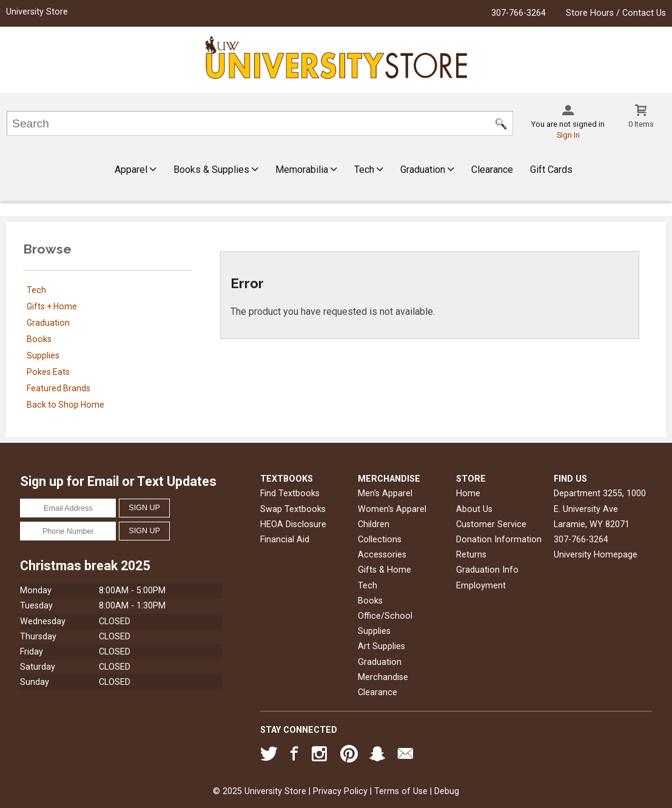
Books (39, 339)
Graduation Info (487, 570)
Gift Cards (551, 170)
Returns (471, 555)
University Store (37, 12)
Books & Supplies (216, 170)
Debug (447, 791)
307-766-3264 (519, 13)
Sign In (568, 135)
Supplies (43, 355)
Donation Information (499, 540)
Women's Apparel (392, 509)
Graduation (427, 170)
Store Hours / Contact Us (616, 13)
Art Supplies (381, 646)
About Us (474, 509)
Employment (481, 586)
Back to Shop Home (66, 405)
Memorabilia (306, 170)
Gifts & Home (385, 570)
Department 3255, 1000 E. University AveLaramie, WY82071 (600, 509)
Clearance (492, 170)
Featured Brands (59, 388)
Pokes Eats (48, 372)
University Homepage (596, 555)
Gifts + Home (52, 306)
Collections (380, 540)
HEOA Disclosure (293, 524)
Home (468, 493)
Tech (369, 170)
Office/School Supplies (385, 624)
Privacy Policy (340, 791)
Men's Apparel (385, 493)
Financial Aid (285, 540)
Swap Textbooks (293, 509)
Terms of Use (401, 791)
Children (374, 524)
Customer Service (491, 524)
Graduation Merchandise (383, 670)
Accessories (382, 555)
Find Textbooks (290, 493)
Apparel (136, 170)
